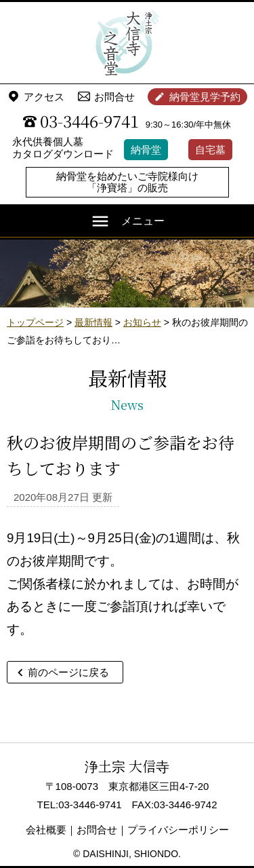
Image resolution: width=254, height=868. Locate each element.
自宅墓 (210, 150)
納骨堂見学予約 (205, 97)
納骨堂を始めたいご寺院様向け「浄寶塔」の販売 (127, 182)
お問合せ (114, 97)
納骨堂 (146, 150)
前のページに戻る (68, 672)
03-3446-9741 (89, 121)
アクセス (44, 97)
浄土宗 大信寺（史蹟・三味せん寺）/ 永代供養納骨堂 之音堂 (127, 43)
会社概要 (46, 830)
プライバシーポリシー (178, 830)
